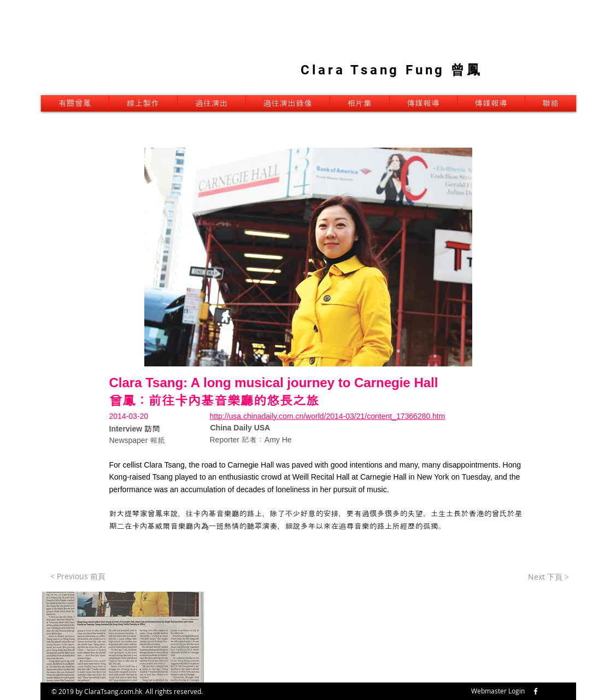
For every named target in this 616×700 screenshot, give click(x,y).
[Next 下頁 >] (548, 577)
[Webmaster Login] (498, 691)
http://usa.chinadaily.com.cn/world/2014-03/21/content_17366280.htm (328, 416)
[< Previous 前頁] (78, 576)
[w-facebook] (536, 691)
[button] (123, 637)
